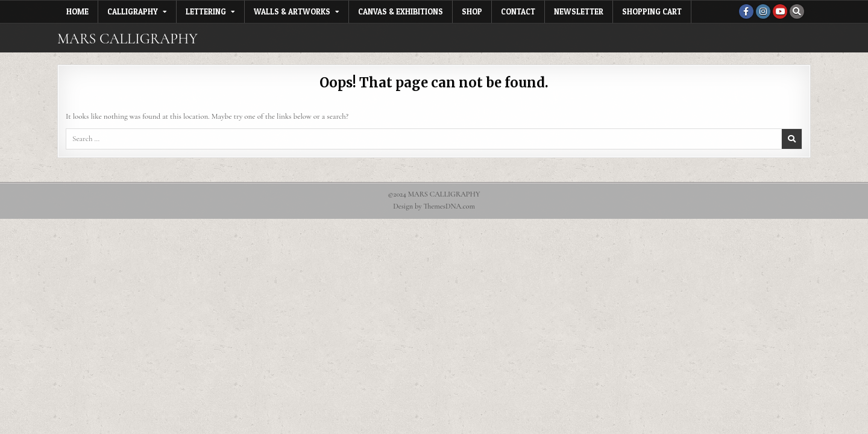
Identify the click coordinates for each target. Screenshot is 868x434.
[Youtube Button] (780, 11)
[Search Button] (797, 11)
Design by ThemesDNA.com (434, 206)
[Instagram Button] (763, 11)
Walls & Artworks (292, 11)
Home (77, 11)
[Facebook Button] (746, 11)
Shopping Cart (652, 11)
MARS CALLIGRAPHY (127, 39)
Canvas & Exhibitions (401, 11)
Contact (518, 11)
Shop (472, 11)
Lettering (206, 11)
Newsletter (579, 11)
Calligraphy (133, 11)
